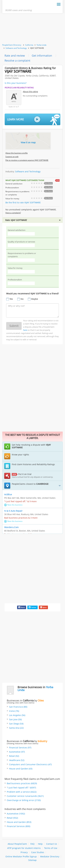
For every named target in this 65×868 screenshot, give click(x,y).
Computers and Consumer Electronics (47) (30, 764)
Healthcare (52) (17, 760)
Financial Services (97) (20, 748)
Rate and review (15, 56)
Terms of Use (51, 848)
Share (22, 607)
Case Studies (38, 852)
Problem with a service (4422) (22, 792)
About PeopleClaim (17, 844)
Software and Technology (16, 48)
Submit (14, 326)
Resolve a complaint (17, 60)
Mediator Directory (50, 856)
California (29, 45)
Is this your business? (16, 83)
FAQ (32, 844)
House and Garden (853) (19, 822)
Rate (33, 220)
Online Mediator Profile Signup (21, 856)
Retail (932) (12, 818)
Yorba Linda (41, 45)
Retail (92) (14, 756)
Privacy (24, 852)
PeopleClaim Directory (12, 45)
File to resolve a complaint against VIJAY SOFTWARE (27, 160)
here (25, 330)
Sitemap (32, 860)
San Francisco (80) (18, 707)
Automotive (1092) (16, 814)
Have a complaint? (13, 213)
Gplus (43, 607)
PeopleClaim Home (20, 5)
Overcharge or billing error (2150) (24, 800)
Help (40, 844)
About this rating (30, 91)
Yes (11, 299)
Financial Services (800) (19, 826)
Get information (42, 56)
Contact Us (52, 844)
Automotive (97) (17, 752)
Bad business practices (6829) (22, 783)
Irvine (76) (14, 711)
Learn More (33, 120)
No (22, 299)
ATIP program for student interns (24, 848)
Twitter (32, 607)
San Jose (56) (15, 719)
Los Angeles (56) (17, 715)
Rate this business (13, 505)
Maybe (35, 299)
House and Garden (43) (21, 769)
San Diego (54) (16, 724)
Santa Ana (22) (16, 728)
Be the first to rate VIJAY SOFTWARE (23, 202)
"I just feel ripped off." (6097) (21, 788)
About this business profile (17, 153)
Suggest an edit (12, 157)
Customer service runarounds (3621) (25, 796)
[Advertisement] (32, 29)
